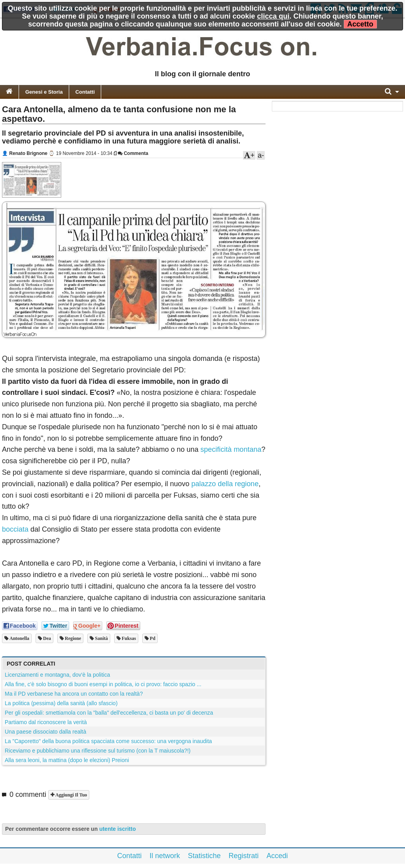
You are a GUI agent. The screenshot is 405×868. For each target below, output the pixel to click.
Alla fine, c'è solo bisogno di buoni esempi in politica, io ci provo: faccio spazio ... (103, 684)
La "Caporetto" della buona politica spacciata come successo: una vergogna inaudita (108, 741)
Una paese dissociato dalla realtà (45, 732)
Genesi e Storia (44, 92)
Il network (165, 856)
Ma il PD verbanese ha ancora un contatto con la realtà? (74, 694)
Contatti (85, 92)
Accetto (360, 24)
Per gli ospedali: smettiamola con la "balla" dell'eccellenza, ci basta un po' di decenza (109, 713)
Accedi (277, 856)
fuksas (128, 638)
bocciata (15, 529)
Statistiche (204, 856)
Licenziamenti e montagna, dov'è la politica (57, 675)
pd (152, 638)
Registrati (244, 856)
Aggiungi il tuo (71, 795)
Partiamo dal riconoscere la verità (46, 722)
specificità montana (231, 449)
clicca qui (273, 16)
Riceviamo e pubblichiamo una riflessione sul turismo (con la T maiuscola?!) (98, 751)
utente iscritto (118, 829)
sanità (101, 638)
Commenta (133, 153)
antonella (19, 638)
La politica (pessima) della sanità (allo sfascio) (61, 703)
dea (46, 638)
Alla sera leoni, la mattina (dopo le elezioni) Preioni (67, 760)
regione (72, 638)
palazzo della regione (225, 484)
